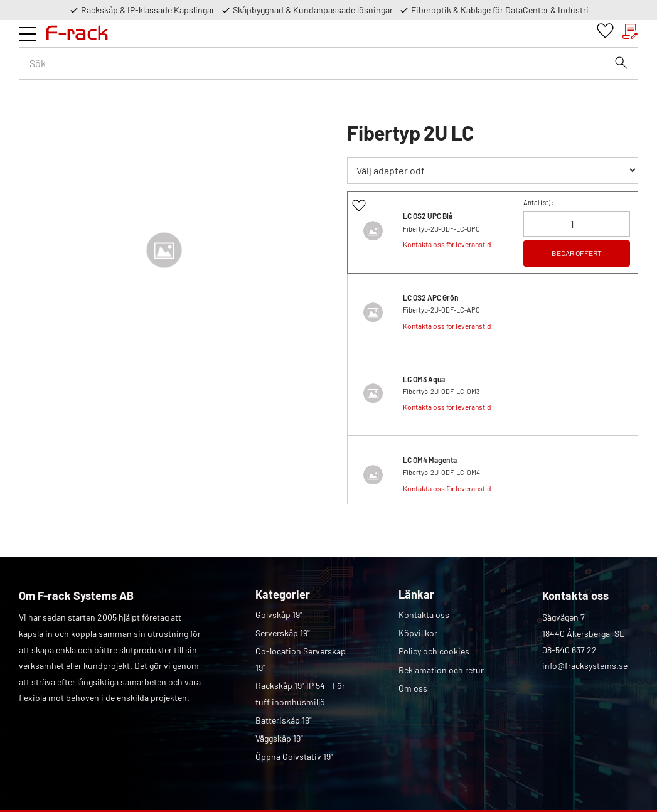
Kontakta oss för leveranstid (447, 244)
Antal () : (539, 202)
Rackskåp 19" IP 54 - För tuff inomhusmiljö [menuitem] (300, 694)
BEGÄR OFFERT (577, 253)
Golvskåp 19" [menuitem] (279, 615)
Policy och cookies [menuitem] (434, 651)
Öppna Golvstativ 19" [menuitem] (294, 756)
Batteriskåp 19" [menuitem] (284, 720)
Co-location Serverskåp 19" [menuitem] (301, 659)
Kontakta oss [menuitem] (424, 615)
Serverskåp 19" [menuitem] (283, 633)
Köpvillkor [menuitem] (418, 633)
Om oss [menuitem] (413, 688)
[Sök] (621, 63)
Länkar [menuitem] (416, 594)
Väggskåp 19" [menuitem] (279, 738)
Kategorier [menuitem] (283, 594)
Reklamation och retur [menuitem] (441, 670)
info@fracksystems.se (585, 665)
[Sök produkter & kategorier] (328, 63)
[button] (28, 34)
